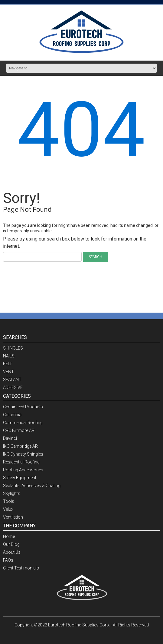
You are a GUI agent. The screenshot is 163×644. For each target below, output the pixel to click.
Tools (9, 501)
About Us (12, 552)
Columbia (12, 415)
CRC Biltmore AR (19, 430)
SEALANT (12, 380)
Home (9, 536)
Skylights (12, 493)
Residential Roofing (21, 462)
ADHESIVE (13, 387)
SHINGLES (13, 348)
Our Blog (11, 544)
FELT (8, 364)
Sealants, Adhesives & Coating (32, 486)
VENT (8, 372)
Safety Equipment (20, 478)
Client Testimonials (21, 568)
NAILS (9, 356)
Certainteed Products (23, 407)
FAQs (8, 560)
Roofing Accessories (23, 470)
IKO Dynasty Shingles (23, 454)
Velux (8, 509)
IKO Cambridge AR (20, 446)
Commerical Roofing (23, 423)
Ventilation (13, 517)
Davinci (10, 438)
